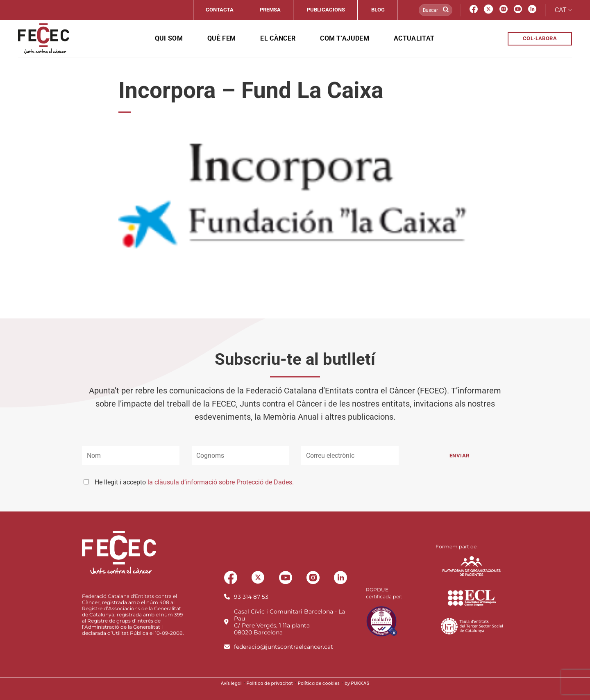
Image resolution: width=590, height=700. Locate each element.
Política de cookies (319, 683)
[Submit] (446, 10)
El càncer (278, 38)
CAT (563, 10)
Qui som (169, 38)
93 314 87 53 (251, 597)
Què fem (221, 38)
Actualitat (414, 38)
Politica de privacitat (270, 683)
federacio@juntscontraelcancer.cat (284, 647)
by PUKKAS (357, 683)
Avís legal (231, 683)
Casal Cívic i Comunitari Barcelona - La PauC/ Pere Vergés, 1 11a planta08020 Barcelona (289, 622)
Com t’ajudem (345, 38)
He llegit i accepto (194, 482)
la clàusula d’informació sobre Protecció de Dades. (221, 482)
